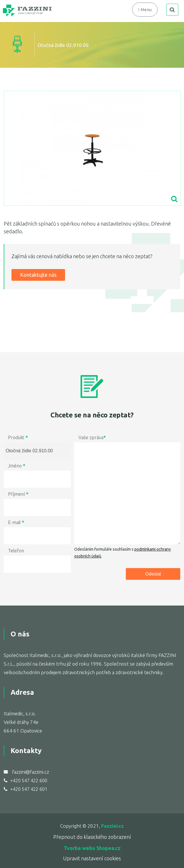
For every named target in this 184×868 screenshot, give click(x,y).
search (172, 10)
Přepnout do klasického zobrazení (92, 837)
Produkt (18, 437)
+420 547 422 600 (29, 781)
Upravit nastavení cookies (92, 858)
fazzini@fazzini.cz (31, 772)
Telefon (16, 551)
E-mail (16, 522)
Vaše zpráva (92, 437)
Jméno (17, 466)
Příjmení (18, 494)
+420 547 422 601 (29, 789)
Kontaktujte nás (38, 275)
